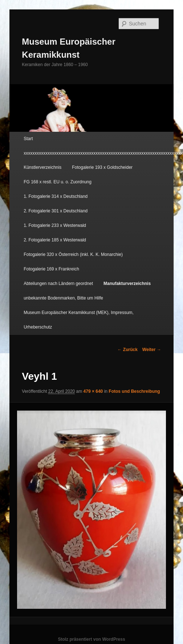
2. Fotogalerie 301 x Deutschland (56, 211)
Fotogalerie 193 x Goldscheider (102, 167)
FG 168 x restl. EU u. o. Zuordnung (58, 182)
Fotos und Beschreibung (134, 391)
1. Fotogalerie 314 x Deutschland (56, 196)
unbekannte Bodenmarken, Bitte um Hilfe (63, 298)
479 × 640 (93, 391)
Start (28, 139)
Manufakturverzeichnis (127, 284)
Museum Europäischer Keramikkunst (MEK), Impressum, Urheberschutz (79, 320)
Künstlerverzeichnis (42, 167)
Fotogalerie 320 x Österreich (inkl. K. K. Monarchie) (73, 254)
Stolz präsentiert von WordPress (91, 639)
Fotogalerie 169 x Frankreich (51, 269)
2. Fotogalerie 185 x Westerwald (55, 240)
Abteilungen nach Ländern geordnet (58, 284)
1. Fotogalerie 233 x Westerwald (55, 225)
